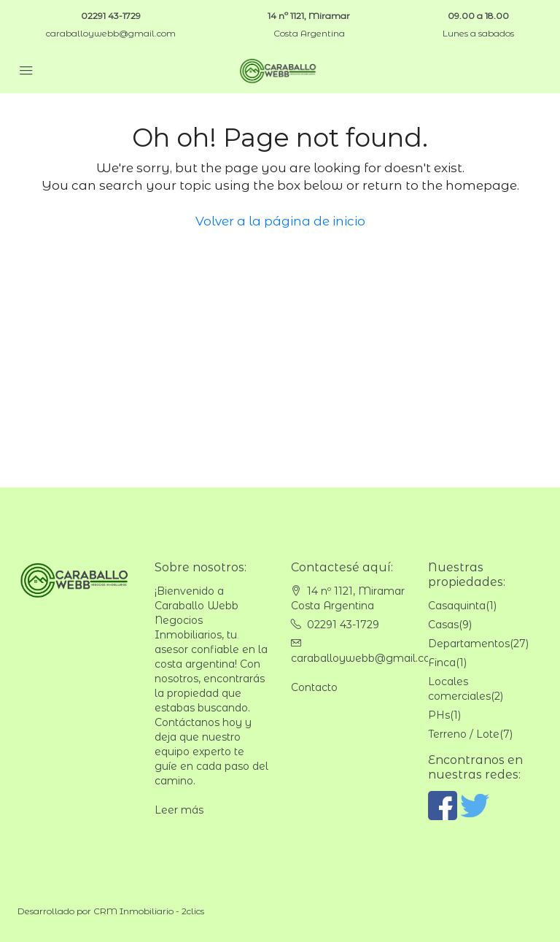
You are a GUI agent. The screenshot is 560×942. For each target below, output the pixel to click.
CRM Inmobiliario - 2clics (149, 911)
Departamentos (469, 644)
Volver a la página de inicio (280, 221)
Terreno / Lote (464, 734)
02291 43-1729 (111, 16)
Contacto (314, 687)
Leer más (179, 810)
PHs (439, 715)
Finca (442, 663)
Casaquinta (457, 606)
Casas (443, 625)
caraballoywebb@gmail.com (111, 33)
